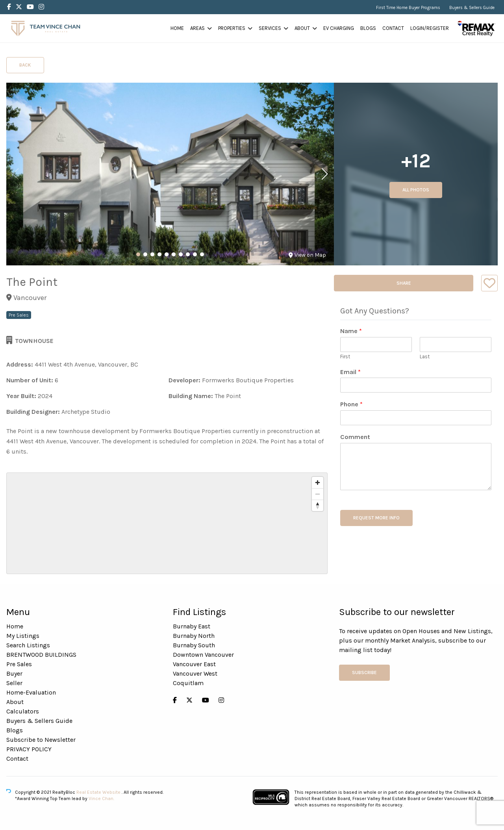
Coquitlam (188, 683)
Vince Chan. (101, 799)
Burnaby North (194, 636)
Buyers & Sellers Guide (472, 8)
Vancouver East (194, 664)
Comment (355, 437)
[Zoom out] (318, 494)
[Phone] (416, 418)
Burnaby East (192, 626)
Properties (232, 28)
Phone (351, 404)
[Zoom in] (318, 483)
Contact (393, 28)
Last (425, 357)
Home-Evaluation (31, 692)
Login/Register (430, 28)
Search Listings (28, 645)
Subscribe (364, 673)
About (302, 28)
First (345, 357)
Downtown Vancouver (203, 655)
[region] (167, 523)
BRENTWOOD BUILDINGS (41, 655)
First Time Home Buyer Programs (408, 8)
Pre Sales (19, 664)
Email (350, 372)
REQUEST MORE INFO (376, 518)
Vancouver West (195, 673)
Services (270, 28)
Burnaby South (194, 645)
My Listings (23, 636)
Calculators (23, 711)
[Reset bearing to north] (318, 505)
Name (351, 331)
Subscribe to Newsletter (41, 740)
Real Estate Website (99, 792)
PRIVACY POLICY (29, 749)
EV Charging (339, 28)
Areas (197, 28)
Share (404, 283)
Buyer (14, 673)
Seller (14, 683)
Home (177, 28)
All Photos (416, 190)
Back (25, 65)
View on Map (307, 255)
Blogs (368, 28)
